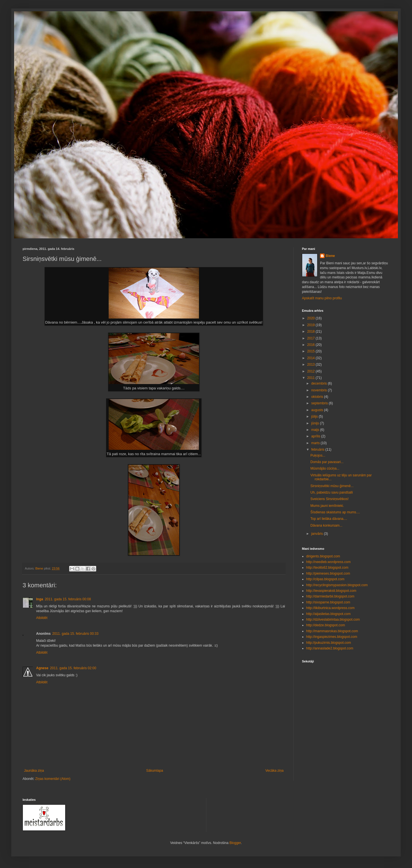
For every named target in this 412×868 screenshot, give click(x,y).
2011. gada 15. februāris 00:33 (75, 634)
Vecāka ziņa (274, 771)
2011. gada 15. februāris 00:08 (68, 599)
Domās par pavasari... (327, 462)
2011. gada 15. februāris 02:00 (73, 668)
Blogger (235, 843)
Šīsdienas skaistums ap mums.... (335, 512)
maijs (316, 430)
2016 (312, 345)
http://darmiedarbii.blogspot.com (330, 596)
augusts (318, 410)
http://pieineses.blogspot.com (328, 573)
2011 (312, 378)
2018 (312, 332)
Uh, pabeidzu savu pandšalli (332, 492)
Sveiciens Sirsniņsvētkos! (329, 499)
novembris (320, 390)
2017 (312, 338)
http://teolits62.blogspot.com (327, 568)
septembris (320, 403)
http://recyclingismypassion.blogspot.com (337, 585)
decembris (320, 383)
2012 (312, 371)
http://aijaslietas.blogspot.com (328, 614)
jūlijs (315, 416)
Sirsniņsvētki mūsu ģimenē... (332, 486)
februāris (318, 450)
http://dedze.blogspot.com (326, 625)
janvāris (318, 534)
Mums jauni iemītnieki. (327, 506)
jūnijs (316, 423)
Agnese (42, 668)
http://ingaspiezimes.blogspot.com (332, 637)
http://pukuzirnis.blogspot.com (329, 643)
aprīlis (316, 436)
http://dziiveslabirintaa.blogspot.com (333, 620)
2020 (312, 318)
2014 (312, 358)
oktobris (318, 397)
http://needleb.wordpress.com (328, 562)
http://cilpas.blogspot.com (325, 579)
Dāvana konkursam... (326, 525)
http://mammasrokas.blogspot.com (332, 631)
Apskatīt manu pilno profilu (322, 298)
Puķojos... (318, 455)
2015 (312, 351)
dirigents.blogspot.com (323, 556)
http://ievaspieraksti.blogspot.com (331, 591)
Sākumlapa (155, 771)
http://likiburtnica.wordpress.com (330, 608)
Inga (40, 599)
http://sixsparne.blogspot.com (328, 602)
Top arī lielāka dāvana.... (329, 519)
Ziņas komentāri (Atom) (53, 779)
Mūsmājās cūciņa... (325, 468)
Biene (330, 256)
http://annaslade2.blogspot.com (330, 648)
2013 (312, 365)
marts (316, 443)
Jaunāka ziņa (34, 771)
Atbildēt (42, 618)
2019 (312, 325)
